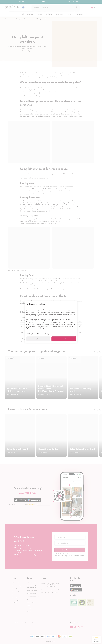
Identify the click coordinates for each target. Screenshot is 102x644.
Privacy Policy (31, 334)
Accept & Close (64, 339)
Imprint (39, 334)
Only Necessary (38, 339)
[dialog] (51, 322)
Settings (46, 334)
